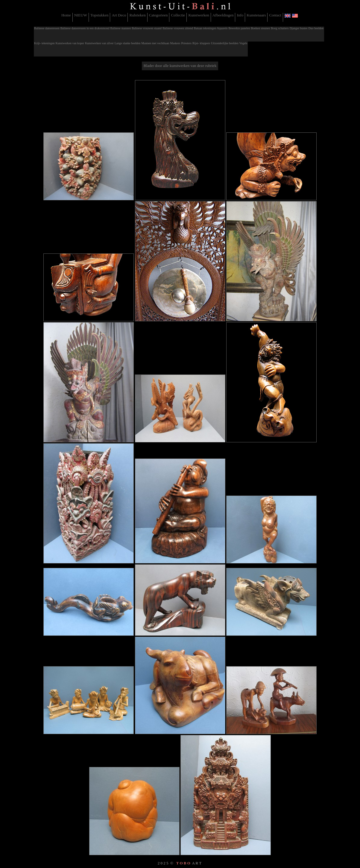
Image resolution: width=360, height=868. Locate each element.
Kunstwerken (199, 15)
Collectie (178, 15)
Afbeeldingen (223, 15)
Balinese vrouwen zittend (178, 28)
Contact (275, 15)
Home (66, 15)
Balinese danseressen (47, 28)
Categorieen (158, 15)
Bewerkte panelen (239, 28)
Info (240, 15)
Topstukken (99, 15)
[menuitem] (66, 17)
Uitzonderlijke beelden (225, 43)
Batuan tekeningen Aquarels (211, 28)
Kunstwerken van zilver (99, 43)
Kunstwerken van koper (70, 43)
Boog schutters (280, 28)
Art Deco (119, 15)
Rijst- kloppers (201, 43)
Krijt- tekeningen (44, 43)
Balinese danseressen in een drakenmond (85, 28)
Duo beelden (316, 28)
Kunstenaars (256, 15)
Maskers (175, 43)
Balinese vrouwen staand (147, 28)
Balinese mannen (121, 28)
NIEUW (81, 15)
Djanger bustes (299, 28)
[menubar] (180, 17)
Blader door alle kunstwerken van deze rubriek (180, 66)
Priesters (186, 43)
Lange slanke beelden (128, 43)
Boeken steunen (260, 28)
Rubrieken (137, 15)
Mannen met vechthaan (155, 43)
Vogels (243, 43)
